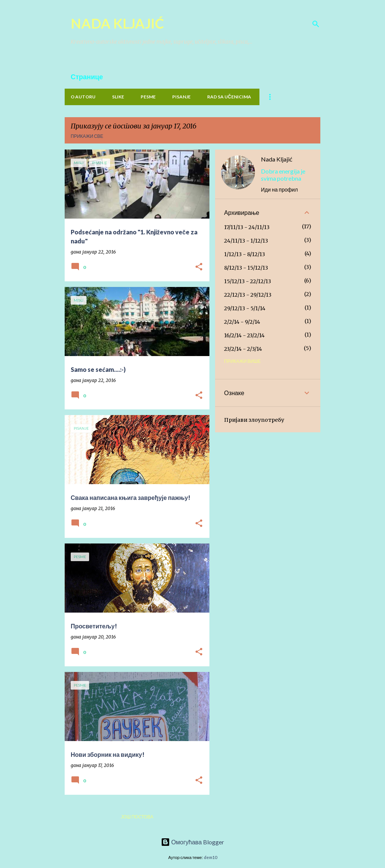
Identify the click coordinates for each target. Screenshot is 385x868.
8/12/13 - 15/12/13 (246, 268)
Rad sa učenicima (229, 97)
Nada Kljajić (277, 159)
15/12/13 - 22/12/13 (248, 281)
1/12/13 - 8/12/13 (245, 254)
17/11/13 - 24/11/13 (247, 227)
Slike (118, 97)
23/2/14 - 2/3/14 (243, 349)
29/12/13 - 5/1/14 (245, 308)
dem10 (210, 857)
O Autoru (83, 97)
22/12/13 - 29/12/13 (248, 295)
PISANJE (181, 97)
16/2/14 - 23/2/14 (244, 335)
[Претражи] (316, 24)
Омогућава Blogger (192, 842)
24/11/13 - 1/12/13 (246, 241)
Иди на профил (279, 189)
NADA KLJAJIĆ (117, 23)
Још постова (137, 817)
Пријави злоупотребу (254, 420)
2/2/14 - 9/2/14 (242, 322)
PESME (148, 97)
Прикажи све (87, 136)
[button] (199, 267)
